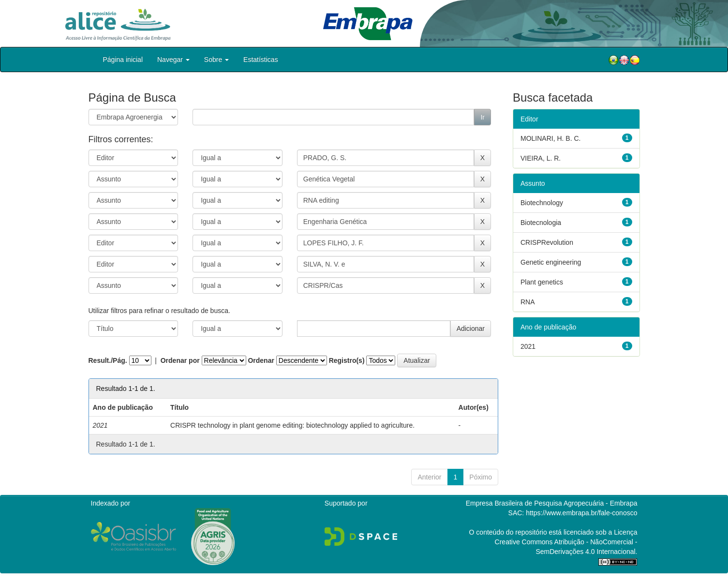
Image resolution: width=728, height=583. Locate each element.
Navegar (173, 60)
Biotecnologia (541, 223)
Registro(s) (347, 360)
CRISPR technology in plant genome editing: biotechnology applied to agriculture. (292, 425)
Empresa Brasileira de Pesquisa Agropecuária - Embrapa (552, 503)
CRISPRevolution (547, 242)
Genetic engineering (551, 262)
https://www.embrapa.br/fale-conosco (581, 513)
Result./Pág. (108, 360)
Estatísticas (261, 60)
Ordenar (261, 360)
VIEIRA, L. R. (541, 158)
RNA (528, 302)
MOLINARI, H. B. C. (550, 138)
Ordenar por (180, 360)
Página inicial (123, 60)
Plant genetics (542, 282)
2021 (528, 346)
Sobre (216, 60)
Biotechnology (542, 203)
